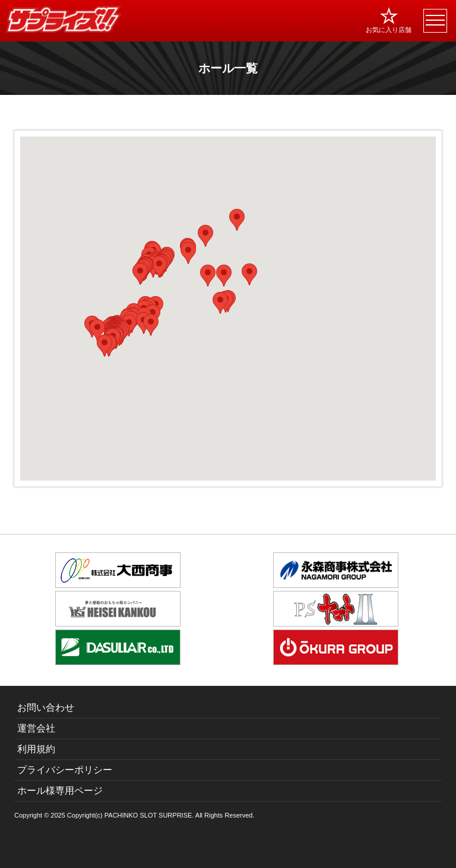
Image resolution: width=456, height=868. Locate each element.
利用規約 (36, 749)
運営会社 (36, 728)
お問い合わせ (46, 708)
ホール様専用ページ (60, 791)
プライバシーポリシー (65, 770)
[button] (97, 330)
